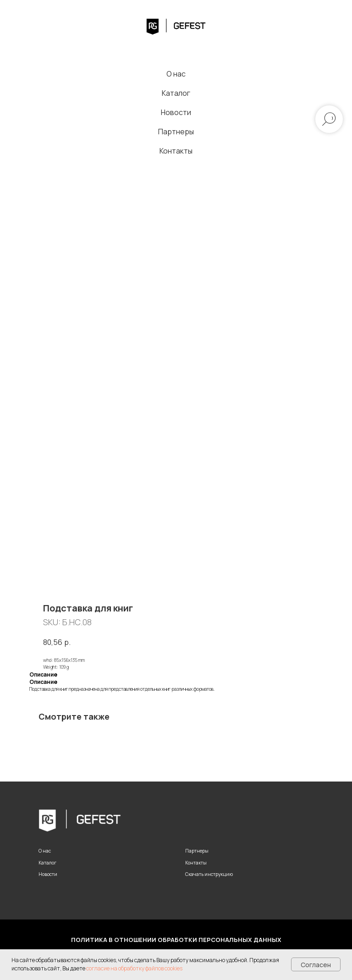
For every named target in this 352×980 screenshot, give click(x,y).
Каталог (176, 93)
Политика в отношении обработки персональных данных (176, 940)
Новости (176, 112)
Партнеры (176, 132)
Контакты (176, 151)
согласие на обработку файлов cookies (134, 968)
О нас (176, 74)
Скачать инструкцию (209, 874)
